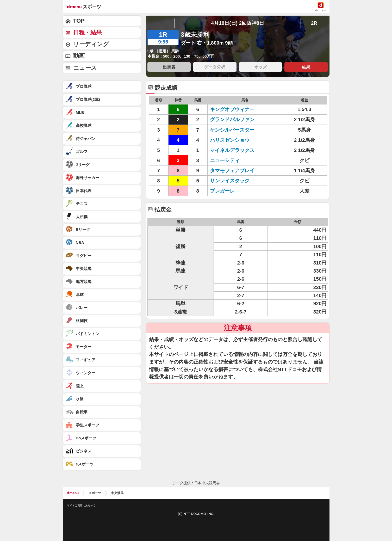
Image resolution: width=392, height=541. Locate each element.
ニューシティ (225, 160)
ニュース (85, 68)
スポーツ (95, 493)
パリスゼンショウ (230, 140)
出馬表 (169, 67)
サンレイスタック (230, 181)
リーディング (91, 44)
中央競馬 (117, 493)
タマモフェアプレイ (232, 171)
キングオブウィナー (232, 109)
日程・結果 (88, 32)
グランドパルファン (232, 119)
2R (314, 23)
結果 (306, 67)
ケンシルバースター (232, 130)
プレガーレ (222, 191)
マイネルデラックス (232, 150)
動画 (79, 56)
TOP (79, 21)
